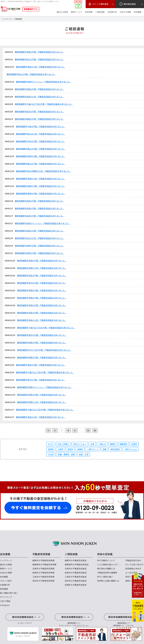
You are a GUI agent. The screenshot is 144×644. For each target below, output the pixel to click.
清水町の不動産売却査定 (76, 581)
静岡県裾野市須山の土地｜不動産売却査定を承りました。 (41, 134)
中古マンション (80, 444)
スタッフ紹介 (6, 581)
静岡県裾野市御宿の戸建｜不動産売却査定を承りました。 (39, 119)
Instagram (5, 605)
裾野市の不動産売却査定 (76, 560)
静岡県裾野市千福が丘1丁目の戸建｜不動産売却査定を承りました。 (45, 372)
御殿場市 (124, 444)
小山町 (51, 454)
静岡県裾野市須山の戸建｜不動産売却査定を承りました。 (39, 59)
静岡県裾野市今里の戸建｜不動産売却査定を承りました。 (41, 126)
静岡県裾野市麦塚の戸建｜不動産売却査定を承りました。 (41, 193)
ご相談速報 (100, 12)
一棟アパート (93, 449)
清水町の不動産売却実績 (43, 581)
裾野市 (113, 444)
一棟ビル (102, 444)
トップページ (6, 560)
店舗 (104, 449)
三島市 (61, 449)
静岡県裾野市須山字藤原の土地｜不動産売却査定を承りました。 (44, 171)
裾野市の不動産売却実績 (43, 560)
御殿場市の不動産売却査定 (77, 565)
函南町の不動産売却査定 (76, 585)
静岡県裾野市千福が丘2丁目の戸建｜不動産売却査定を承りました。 (44, 104)
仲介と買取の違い (105, 577)
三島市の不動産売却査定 (76, 577)
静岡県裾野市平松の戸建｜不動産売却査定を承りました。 (41, 141)
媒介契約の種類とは (106, 569)
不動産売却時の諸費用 (107, 573)
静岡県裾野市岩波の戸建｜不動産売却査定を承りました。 (39, 201)
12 (95, 430)
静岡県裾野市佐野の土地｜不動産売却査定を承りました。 (42, 268)
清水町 (70, 449)
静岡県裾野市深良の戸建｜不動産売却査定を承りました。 (39, 52)
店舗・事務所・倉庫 (66, 454)
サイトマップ (6, 597)
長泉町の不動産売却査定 (76, 573)
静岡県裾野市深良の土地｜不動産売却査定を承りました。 (41, 67)
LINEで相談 (5, 601)
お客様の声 (112, 12)
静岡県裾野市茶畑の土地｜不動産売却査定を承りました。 (41, 179)
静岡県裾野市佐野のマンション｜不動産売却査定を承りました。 (44, 82)
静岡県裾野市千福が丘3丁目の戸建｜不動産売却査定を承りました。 (46, 328)
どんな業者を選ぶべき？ (108, 565)
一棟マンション (131, 449)
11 (88, 430)
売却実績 (89, 12)
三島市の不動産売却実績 (43, 577)
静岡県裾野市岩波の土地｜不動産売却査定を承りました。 (39, 97)
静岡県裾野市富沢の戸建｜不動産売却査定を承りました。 (39, 112)
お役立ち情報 (125, 12)
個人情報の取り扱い (9, 593)
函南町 (80, 449)
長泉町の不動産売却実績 (43, 573)
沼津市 (134, 444)
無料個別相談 (127, 4)
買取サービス (76, 12)
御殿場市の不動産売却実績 (44, 565)
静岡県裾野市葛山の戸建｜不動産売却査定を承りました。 (41, 149)
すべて (51, 444)
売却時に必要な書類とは (108, 581)
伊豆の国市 (115, 449)
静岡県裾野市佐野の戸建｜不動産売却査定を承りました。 (41, 156)
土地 (92, 444)
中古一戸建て (63, 444)
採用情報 (4, 589)
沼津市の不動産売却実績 (43, 569)
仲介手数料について (106, 560)
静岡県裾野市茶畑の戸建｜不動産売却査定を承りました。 (39, 89)
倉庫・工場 (84, 454)
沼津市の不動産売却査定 (76, 569)
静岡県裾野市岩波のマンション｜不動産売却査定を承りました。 (42, 223)
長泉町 (51, 449)
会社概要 (137, 12)
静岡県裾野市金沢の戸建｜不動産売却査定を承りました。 (42, 283)
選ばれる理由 (62, 12)
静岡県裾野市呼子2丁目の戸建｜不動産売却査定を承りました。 (44, 350)
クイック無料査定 (98, 4)
